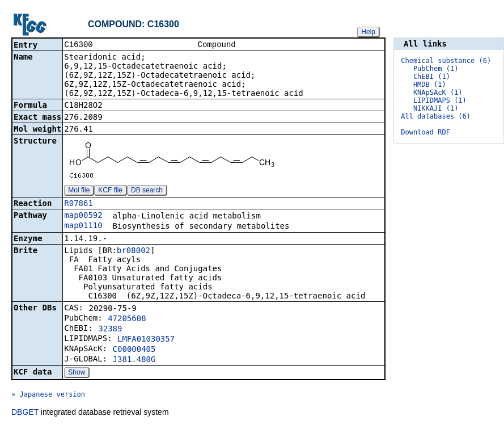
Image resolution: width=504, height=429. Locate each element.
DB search (147, 191)
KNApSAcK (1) (438, 92)
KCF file (110, 191)
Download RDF (425, 132)
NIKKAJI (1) (436, 108)
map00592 (83, 216)
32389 (110, 330)
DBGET (25, 413)
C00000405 (134, 350)
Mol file (79, 191)
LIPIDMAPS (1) (440, 100)
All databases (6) (436, 116)
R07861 (79, 204)
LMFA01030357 (146, 340)
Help (368, 32)
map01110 (83, 226)
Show (77, 373)
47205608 (127, 319)
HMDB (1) (430, 85)
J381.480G (134, 360)
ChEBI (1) (432, 77)
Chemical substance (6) (446, 61)
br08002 (134, 251)
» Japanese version (48, 396)
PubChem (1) (436, 69)
